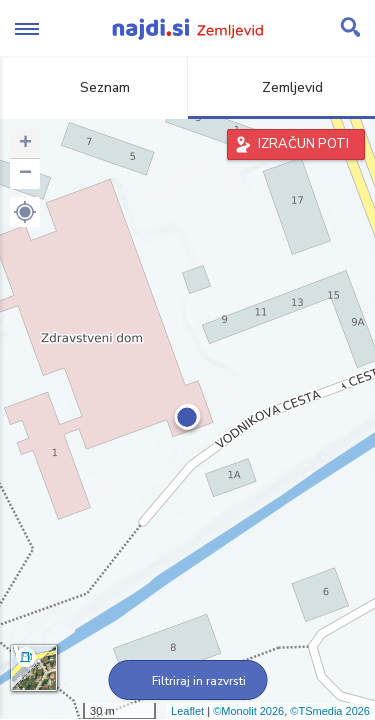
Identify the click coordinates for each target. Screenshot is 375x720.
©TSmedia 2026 (330, 711)
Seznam (93, 87)
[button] (25, 212)
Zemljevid (281, 87)
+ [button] (25, 144)
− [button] (25, 174)
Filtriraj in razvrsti (187, 681)
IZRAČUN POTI (303, 144)
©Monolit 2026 (248, 711)
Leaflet (187, 711)
